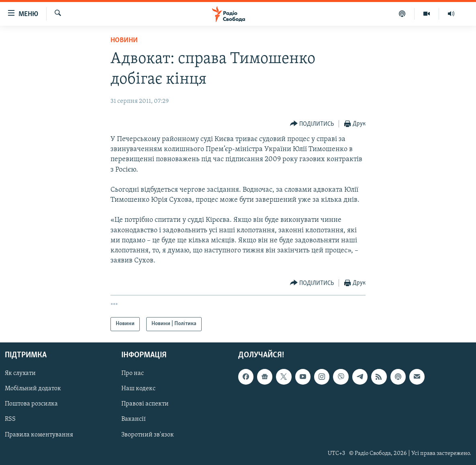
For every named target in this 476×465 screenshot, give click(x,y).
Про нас (133, 373)
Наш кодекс (138, 389)
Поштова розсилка (31, 404)
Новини (124, 40)
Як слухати (20, 373)
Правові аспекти (145, 404)
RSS (10, 419)
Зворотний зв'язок (148, 434)
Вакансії (134, 419)
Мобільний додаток (33, 389)
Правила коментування (39, 434)
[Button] (312, 124)
